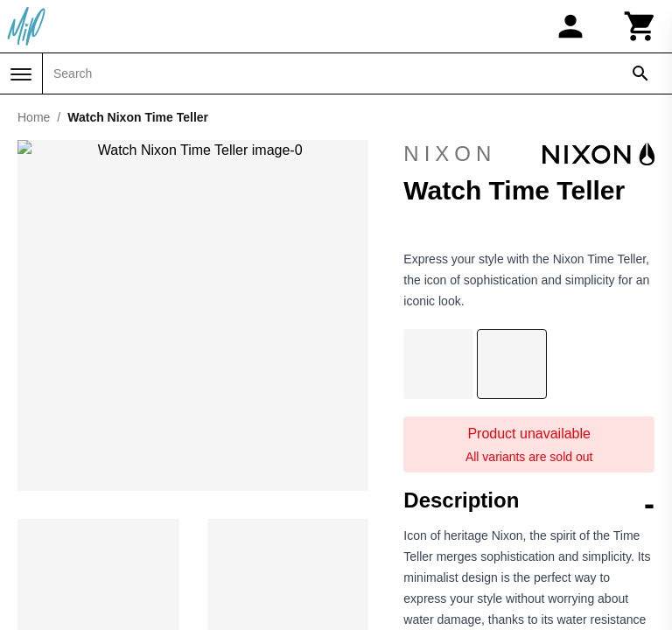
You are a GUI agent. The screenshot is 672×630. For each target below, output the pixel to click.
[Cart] (640, 26)
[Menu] (21, 74)
